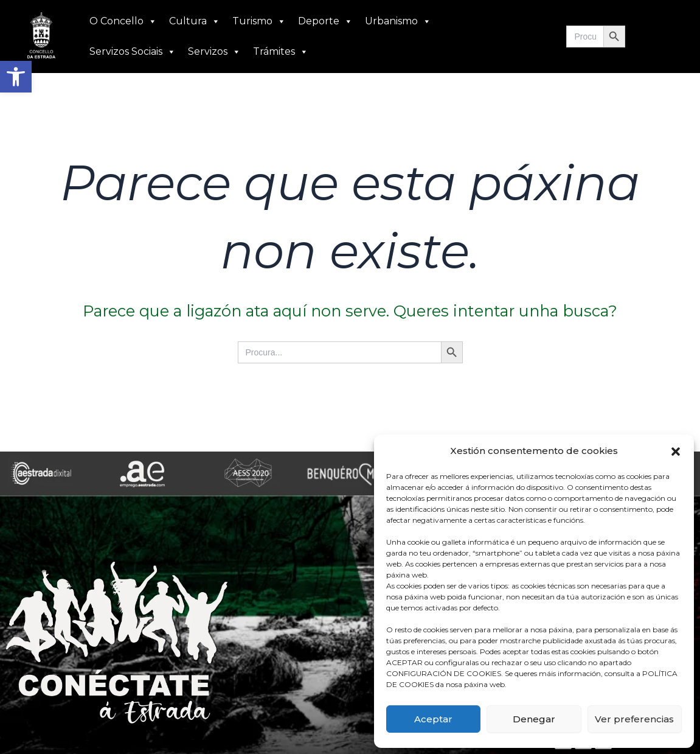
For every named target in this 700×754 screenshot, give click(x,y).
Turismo (259, 21)
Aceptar (433, 719)
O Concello (123, 21)
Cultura (195, 21)
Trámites (281, 52)
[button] (16, 77)
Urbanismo (398, 21)
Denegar (534, 719)
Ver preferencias (634, 719)
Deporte (325, 21)
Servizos (214, 52)
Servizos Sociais (133, 52)
